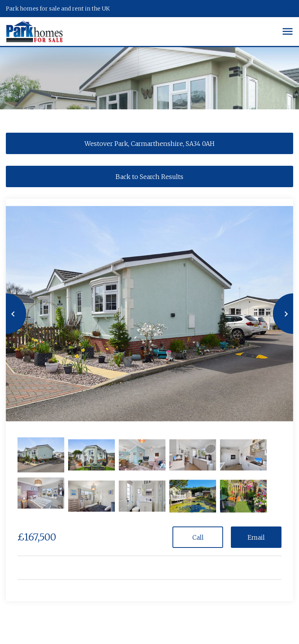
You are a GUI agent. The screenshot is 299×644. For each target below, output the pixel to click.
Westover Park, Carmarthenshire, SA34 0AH (149, 144)
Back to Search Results (149, 177)
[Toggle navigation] (288, 32)
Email (256, 537)
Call (198, 537)
